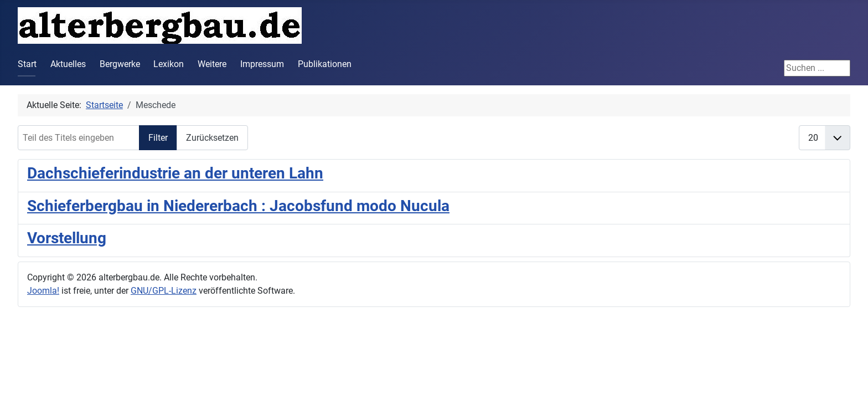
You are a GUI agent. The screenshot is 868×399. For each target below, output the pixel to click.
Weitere (212, 64)
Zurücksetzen (212, 138)
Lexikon (169, 64)
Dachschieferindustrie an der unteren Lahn (175, 173)
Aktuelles (68, 64)
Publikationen (325, 64)
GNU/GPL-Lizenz (164, 291)
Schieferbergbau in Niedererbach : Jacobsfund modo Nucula (238, 206)
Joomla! (43, 291)
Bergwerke (120, 64)
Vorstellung (67, 238)
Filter (158, 138)
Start (27, 64)
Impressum (262, 64)
